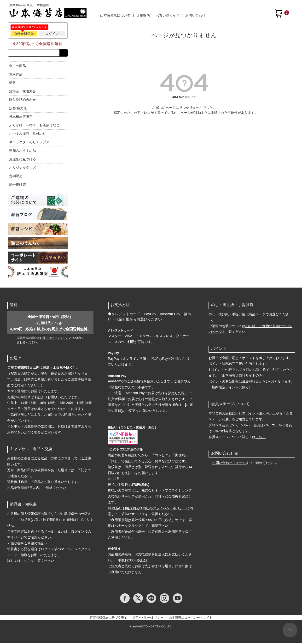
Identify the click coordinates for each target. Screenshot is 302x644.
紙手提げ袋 (17, 186)
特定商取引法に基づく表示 (108, 618)
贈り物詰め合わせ (23, 101)
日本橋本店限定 (21, 118)
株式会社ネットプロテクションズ (167, 491)
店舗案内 (143, 15)
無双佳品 (16, 75)
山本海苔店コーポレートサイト (191, 618)
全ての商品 (17, 67)
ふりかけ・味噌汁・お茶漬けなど (34, 126)
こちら (26, 562)
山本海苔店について (115, 15)
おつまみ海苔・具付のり (28, 135)
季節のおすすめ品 (23, 151)
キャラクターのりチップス (29, 143)
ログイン (52, 34)
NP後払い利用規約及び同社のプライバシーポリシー (147, 509)
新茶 (12, 84)
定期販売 (16, 177)
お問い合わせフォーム (54, 339)
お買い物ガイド (168, 15)
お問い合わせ (195, 15)
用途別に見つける (23, 160)
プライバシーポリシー (148, 618)
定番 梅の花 (18, 109)
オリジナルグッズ (23, 169)
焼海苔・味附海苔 (23, 92)
